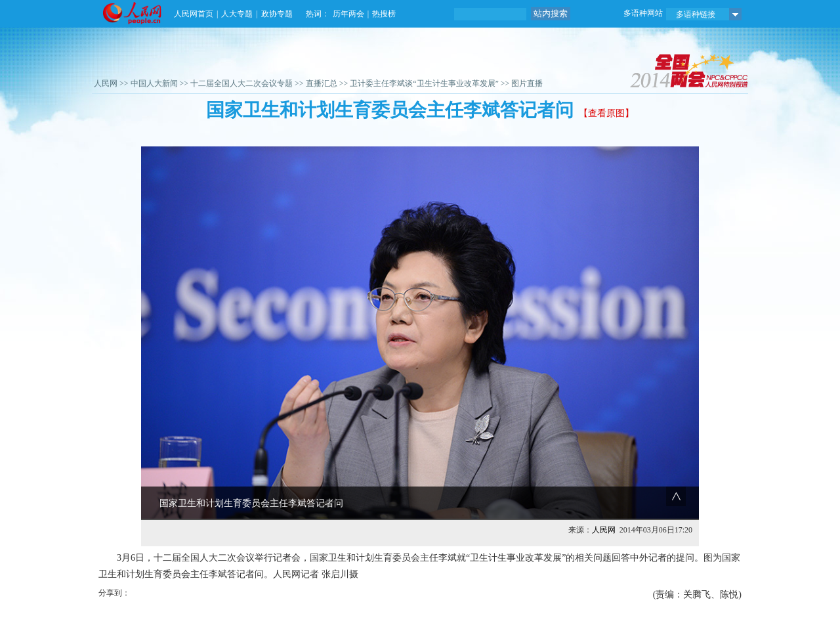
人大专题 (237, 14)
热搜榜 (384, 14)
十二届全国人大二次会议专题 (241, 83)
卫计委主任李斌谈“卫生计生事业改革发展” (424, 83)
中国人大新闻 (154, 83)
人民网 (106, 83)
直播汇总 (322, 83)
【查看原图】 (606, 113)
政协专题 (277, 14)
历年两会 (348, 14)
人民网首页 (194, 14)
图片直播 (527, 83)
